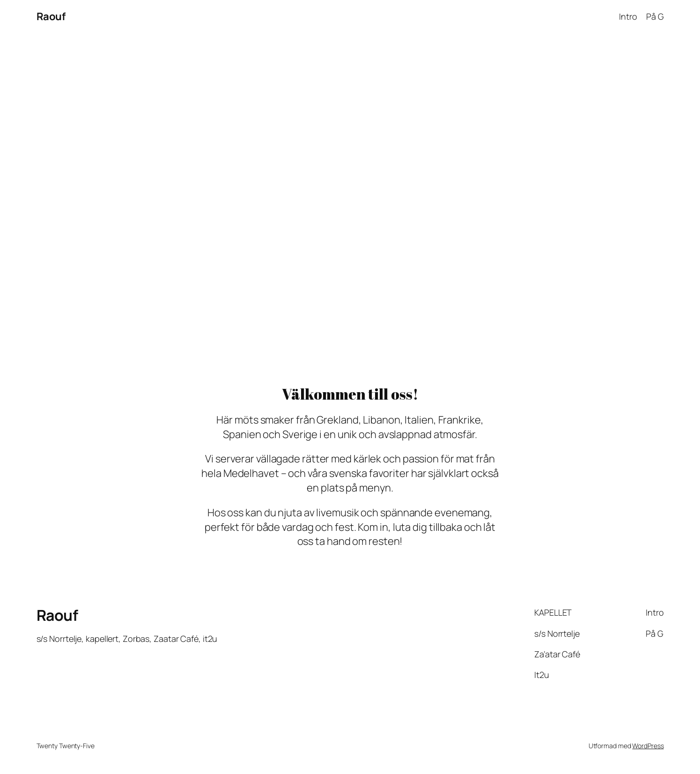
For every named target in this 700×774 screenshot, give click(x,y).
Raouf (51, 16)
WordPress (648, 746)
